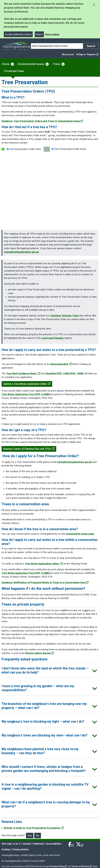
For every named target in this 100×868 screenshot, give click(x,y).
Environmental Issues (31, 64)
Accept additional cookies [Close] (18, 34)
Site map (7, 844)
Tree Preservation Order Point (21, 149)
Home (6, 64)
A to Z (17, 844)
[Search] (57, 46)
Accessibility (53, 844)
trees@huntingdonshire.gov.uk (21, 252)
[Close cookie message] (94, 5)
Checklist (64, 374)
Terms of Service (82, 866)
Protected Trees (14, 71)
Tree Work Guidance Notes (23, 374)
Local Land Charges (53, 338)
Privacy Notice (21, 849)
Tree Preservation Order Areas (65, 149)
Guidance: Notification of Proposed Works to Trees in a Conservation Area (45, 582)
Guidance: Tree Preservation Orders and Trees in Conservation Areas (42, 121)
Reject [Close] (39, 34)
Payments (39, 844)
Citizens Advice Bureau (39, 653)
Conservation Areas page (80, 534)
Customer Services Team (64, 316)
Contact (27, 844)
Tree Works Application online (44, 564)
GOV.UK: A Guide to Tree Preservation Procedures (34, 828)
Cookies (6, 849)
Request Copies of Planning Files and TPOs (29, 449)
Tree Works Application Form (25, 394)
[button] (50, 671)
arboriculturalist (61, 364)
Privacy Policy (58, 866)
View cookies (52, 34)
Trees (57, 64)
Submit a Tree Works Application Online (27, 384)
